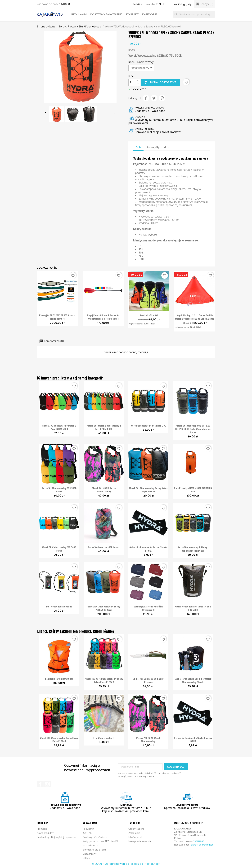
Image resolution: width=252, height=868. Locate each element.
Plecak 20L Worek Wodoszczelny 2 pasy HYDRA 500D (104, 427)
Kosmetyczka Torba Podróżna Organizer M (148, 608)
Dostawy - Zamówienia (106, 14)
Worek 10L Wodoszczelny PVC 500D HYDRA (59, 490)
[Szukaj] (194, 14)
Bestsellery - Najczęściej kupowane (56, 837)
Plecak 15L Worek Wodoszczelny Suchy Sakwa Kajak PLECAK (104, 680)
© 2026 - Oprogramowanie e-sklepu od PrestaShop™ (126, 864)
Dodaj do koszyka (160, 82)
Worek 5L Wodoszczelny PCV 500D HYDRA (59, 549)
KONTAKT (132, 14)
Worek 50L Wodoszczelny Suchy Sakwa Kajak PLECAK (148, 490)
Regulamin (79, 14)
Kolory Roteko (90, 845)
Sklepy (86, 858)
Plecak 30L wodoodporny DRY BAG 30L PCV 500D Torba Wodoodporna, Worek (193, 429)
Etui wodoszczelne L (104, 738)
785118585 (65, 4)
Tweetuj (154, 98)
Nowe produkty (45, 833)
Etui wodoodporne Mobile (59, 606)
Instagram (47, 784)
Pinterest (162, 98)
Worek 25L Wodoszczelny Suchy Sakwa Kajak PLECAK (59, 740)
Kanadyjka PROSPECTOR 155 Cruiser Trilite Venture (57, 317)
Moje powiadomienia (140, 841)
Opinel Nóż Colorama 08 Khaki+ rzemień (148, 680)
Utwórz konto (136, 837)
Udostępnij (146, 98)
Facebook (40, 784)
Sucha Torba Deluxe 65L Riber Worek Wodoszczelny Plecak (193, 680)
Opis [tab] (138, 147)
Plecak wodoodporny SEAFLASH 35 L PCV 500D (193, 608)
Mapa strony (90, 854)
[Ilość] (132, 82)
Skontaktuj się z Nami (94, 850)
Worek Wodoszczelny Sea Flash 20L (148, 425)
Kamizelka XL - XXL (149, 315)
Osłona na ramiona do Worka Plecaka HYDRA (148, 549)
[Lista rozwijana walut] (162, 4)
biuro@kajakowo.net (202, 845)
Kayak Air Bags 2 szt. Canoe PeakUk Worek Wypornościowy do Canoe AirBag (195, 317)
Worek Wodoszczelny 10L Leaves (104, 547)
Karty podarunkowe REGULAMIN (100, 841)
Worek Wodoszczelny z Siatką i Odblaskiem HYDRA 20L (193, 549)
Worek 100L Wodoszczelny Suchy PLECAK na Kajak (104, 608)
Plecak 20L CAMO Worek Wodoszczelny (104, 490)
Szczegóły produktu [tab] (159, 147)
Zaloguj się (134, 833)
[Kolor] (141, 68)
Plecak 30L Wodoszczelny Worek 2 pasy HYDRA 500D (59, 427)
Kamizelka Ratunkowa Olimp (59, 679)
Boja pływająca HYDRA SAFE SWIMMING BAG (193, 490)
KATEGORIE (150, 14)
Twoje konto (136, 823)
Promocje (42, 829)
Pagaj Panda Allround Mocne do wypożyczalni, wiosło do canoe (103, 317)
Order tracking (136, 829)
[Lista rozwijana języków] (138, 4)
